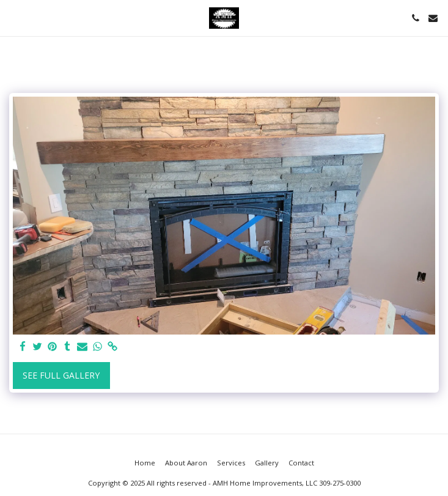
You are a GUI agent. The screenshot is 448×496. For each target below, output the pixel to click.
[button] (13, 17)
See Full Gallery (61, 375)
